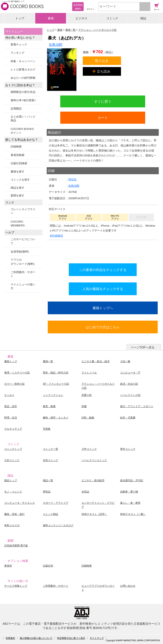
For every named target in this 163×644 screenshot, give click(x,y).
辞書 (84, 406)
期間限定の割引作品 (23, 92)
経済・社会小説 (129, 384)
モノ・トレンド (13, 492)
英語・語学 (11, 406)
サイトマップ (97, 638)
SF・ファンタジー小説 (56, 384)
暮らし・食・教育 (130, 503)
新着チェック (19, 44)
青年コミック (128, 449)
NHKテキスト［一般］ (133, 514)
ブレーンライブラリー (23, 211)
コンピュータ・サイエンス (20, 503)
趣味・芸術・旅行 (14, 514)
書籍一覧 (48, 361)
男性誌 (47, 492)
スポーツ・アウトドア (56, 503)
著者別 (8, 566)
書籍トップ (11, 361)
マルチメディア (13, 429)
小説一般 (125, 361)
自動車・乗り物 (129, 492)
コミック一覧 (51, 449)
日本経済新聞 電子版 (16, 546)
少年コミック (89, 449)
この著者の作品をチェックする (103, 270)
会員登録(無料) (20, 252)
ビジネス (81, 18)
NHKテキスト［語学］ (94, 514)
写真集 (47, 429)
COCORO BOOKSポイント (22, 131)
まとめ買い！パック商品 (23, 119)
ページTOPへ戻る (143, 347)
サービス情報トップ (16, 586)
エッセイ (9, 395)
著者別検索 (18, 155)
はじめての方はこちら (103, 327)
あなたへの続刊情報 (23, 78)
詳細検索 (16, 147)
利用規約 (10, 638)
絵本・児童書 (128, 418)
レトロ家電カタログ (23, 69)
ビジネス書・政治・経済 (96, 361)
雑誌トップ (11, 480)
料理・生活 (11, 418)
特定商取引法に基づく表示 (71, 638)
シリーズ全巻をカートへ (103, 251)
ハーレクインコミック (94, 460)
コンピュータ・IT (130, 373)
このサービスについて (23, 241)
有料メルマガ (12, 525)
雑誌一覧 (48, 480)
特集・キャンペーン (23, 61)
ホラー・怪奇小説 (14, 384)
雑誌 (143, 18)
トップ (20, 18)
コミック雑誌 (51, 514)
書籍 (51, 18)
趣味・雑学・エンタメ (56, 418)
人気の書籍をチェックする (103, 289)
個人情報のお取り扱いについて (36, 638)
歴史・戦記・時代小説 (56, 373)
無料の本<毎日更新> (23, 100)
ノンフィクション (53, 395)
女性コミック (51, 460)
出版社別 (48, 566)
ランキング (18, 53)
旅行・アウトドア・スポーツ (137, 406)
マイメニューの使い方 (23, 286)
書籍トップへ (103, 308)
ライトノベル (89, 373)
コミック (112, 18)
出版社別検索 (19, 163)
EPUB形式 (56, 236)
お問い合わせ (128, 586)
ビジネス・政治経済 (93, 480)
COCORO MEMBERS (18, 224)
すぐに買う (103, 101)
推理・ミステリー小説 (17, 373)
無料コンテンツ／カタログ (58, 525)
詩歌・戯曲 (88, 418)
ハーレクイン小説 (130, 395)
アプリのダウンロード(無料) (23, 262)
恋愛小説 (87, 395)
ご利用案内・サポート (23, 274)
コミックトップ (13, 449)
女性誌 (85, 492)
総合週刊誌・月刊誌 (132, 480)
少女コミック (12, 460)
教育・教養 (49, 406)
